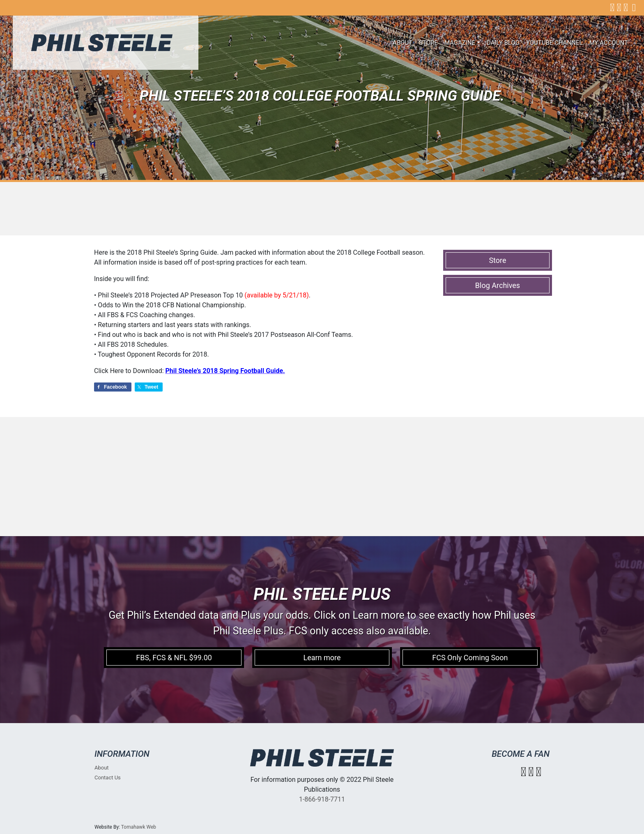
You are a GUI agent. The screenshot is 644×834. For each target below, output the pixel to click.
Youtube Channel (554, 43)
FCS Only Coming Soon (470, 658)
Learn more (322, 658)
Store (428, 43)
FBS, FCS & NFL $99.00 (174, 658)
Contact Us (108, 778)
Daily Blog (503, 43)
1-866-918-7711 (322, 799)
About (402, 43)
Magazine (460, 43)
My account (609, 43)
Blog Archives (498, 285)
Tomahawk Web (139, 827)
